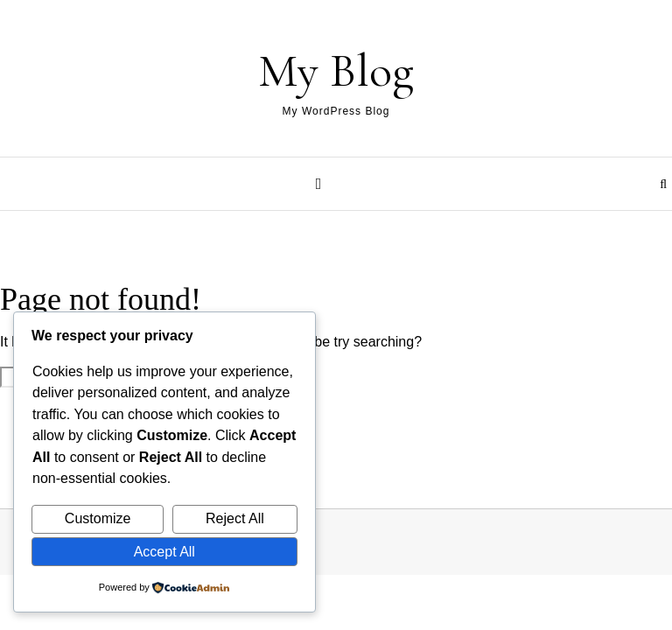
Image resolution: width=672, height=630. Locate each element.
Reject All (235, 518)
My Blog (336, 70)
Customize (98, 518)
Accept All (164, 552)
